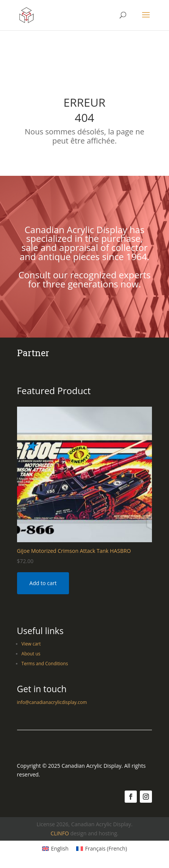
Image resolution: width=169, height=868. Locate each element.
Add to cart (43, 583)
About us (31, 654)
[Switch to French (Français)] (102, 849)
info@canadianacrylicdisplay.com (52, 702)
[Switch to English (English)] (55, 849)
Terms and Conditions (45, 664)
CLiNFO (59, 833)
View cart (31, 644)
